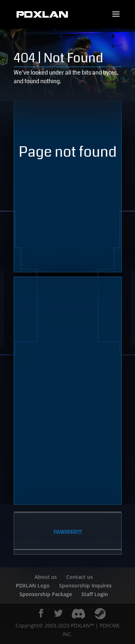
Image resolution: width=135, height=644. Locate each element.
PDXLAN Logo (33, 585)
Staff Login (95, 594)
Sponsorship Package (46, 594)
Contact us (80, 577)
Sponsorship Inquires (85, 585)
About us (46, 577)
